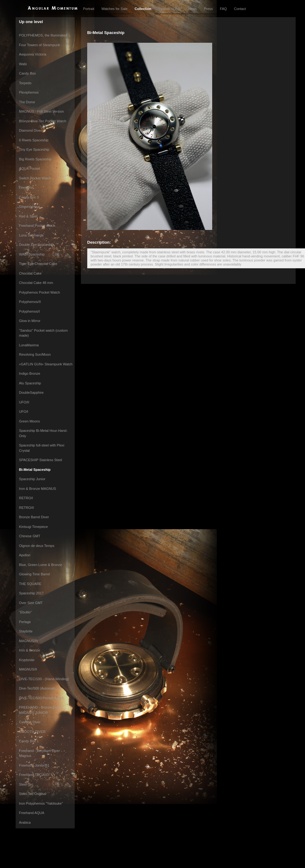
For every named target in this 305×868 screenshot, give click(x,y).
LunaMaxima (29, 345)
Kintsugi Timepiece (33, 527)
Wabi (23, 64)
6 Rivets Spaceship (34, 140)
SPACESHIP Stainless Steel (41, 460)
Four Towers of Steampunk (40, 45)
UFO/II (24, 402)
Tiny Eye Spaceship (34, 149)
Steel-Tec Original (33, 794)
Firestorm (26, 188)
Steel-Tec (26, 784)
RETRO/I (26, 498)
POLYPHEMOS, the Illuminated (43, 35)
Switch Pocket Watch (35, 178)
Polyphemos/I (30, 311)
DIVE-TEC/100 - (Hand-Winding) (44, 679)
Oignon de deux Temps (37, 546)
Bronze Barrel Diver (34, 517)
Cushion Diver (30, 722)
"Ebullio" (25, 612)
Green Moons (30, 421)
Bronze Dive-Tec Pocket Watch (43, 121)
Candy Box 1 (29, 741)
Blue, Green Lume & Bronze (41, 565)
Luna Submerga (31, 235)
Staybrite (26, 631)
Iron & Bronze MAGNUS (38, 489)
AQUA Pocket (30, 168)
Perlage (25, 622)
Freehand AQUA (32, 813)
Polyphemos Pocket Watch (40, 292)
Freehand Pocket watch (37, 226)
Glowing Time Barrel (35, 574)
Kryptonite (27, 660)
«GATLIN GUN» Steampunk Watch (46, 364)
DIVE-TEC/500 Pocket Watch (41, 698)
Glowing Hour (30, 207)
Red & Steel (28, 216)
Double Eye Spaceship (36, 245)
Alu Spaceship (30, 383)
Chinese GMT (30, 536)
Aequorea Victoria (33, 54)
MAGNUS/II (28, 669)
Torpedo (25, 83)
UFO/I (24, 412)
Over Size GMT (31, 603)
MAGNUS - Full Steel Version (42, 111)
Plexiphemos (29, 92)
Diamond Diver (30, 130)
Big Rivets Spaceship (35, 159)
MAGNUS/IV (29, 641)
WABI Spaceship (32, 254)
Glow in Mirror (30, 321)
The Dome (27, 102)
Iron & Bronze (30, 650)
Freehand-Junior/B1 (34, 765)
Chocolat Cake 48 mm (36, 283)
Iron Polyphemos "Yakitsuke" (41, 803)
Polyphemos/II (30, 302)
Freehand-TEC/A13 (34, 775)
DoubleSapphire (31, 393)
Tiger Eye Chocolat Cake (38, 264)
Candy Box (27, 73)
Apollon (25, 555)
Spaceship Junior (32, 479)
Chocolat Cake (30, 273)
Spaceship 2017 (31, 593)
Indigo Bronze (30, 373)
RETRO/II (27, 508)
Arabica (25, 822)
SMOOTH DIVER (32, 732)
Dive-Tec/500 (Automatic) (38, 688)
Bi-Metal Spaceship (35, 470)
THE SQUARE (30, 584)
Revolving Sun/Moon (35, 354)
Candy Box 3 (29, 197)
